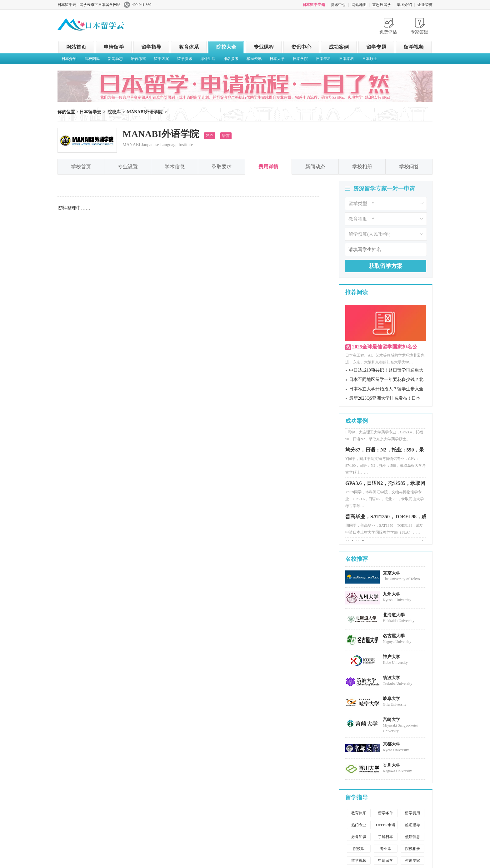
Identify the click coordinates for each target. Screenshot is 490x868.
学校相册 (362, 167)
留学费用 (412, 813)
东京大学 (392, 573)
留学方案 (162, 59)
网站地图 (359, 5)
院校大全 (226, 47)
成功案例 (339, 47)
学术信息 (175, 167)
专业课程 (264, 47)
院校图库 (92, 59)
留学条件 (386, 813)
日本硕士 (370, 59)
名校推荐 (357, 559)
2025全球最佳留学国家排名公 (385, 347)
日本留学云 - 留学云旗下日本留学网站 (89, 5)
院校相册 (412, 849)
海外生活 (208, 59)
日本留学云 (104, 23)
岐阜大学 (392, 699)
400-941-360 (140, 5)
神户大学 (392, 657)
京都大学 (392, 744)
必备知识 (359, 837)
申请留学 (114, 47)
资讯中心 (338, 5)
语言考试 (138, 59)
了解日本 (386, 837)
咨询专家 (412, 861)
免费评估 (388, 32)
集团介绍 (404, 5)
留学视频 (414, 47)
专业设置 (128, 167)
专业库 (386, 849)
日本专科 (323, 59)
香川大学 (392, 765)
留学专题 (376, 47)
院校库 (114, 112)
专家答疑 (419, 32)
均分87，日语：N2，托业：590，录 (385, 451)
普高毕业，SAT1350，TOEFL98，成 (386, 518)
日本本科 (347, 59)
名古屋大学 (394, 636)
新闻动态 (115, 59)
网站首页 (76, 47)
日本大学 (277, 59)
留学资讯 (185, 59)
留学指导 (151, 47)
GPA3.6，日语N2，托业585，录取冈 (385, 485)
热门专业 (359, 825)
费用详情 (268, 167)
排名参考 (231, 59)
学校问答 (409, 167)
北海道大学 (394, 615)
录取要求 (222, 167)
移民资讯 (254, 59)
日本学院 (300, 59)
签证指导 (412, 825)
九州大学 (392, 594)
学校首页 (81, 167)
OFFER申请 (385, 825)
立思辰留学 (382, 5)
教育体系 (189, 47)
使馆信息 (412, 837)
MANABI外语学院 (145, 112)
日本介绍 (69, 59)
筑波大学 (392, 678)
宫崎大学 (392, 720)
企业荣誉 (425, 5)
